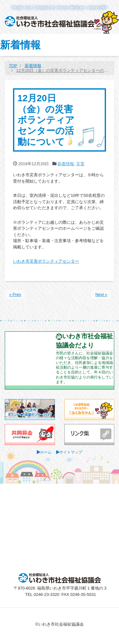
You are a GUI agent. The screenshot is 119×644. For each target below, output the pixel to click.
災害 (80, 164)
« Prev (15, 294)
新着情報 (66, 164)
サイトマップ (71, 452)
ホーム (46, 452)
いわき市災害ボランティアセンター (46, 261)
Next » (101, 294)
